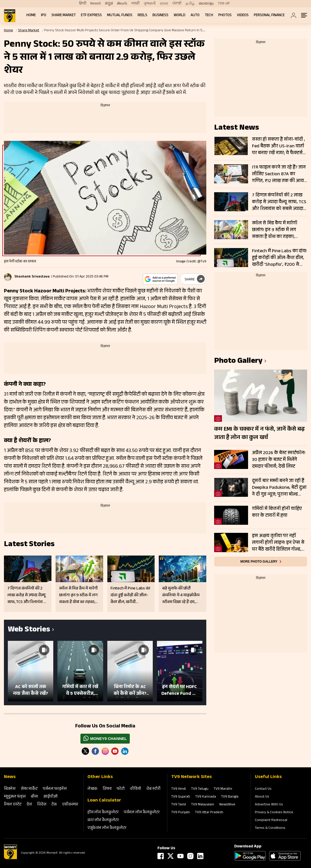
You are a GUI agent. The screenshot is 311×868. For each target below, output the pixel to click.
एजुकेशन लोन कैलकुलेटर (107, 828)
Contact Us (263, 789)
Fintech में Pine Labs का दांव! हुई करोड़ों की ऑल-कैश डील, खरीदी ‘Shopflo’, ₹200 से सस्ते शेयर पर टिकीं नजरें (279, 258)
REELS (142, 16)
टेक (54, 805)
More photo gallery (259, 562)
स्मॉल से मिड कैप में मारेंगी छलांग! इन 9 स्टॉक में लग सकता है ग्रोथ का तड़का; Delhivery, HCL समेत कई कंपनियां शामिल (275, 230)
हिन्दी (83, 4)
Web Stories (29, 630)
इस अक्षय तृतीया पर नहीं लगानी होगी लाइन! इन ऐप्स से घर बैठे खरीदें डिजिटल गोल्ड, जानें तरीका (278, 543)
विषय (107, 789)
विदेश (42, 805)
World (180, 16)
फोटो (121, 789)
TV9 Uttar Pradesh (209, 813)
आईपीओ (51, 797)
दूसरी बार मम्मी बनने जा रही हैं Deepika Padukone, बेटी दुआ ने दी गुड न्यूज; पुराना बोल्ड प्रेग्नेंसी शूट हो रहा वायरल (279, 488)
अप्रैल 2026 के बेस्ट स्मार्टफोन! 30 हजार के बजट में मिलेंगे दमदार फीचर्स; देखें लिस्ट (279, 460)
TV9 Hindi (179, 789)
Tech (209, 16)
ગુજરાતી (150, 4)
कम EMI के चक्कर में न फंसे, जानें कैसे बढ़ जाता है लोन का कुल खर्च (259, 434)
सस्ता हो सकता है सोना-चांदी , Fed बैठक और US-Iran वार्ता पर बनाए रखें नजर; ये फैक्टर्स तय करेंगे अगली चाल (278, 146)
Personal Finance (269, 16)
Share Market (64, 16)
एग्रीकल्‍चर (70, 805)
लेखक (92, 789)
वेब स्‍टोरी (154, 789)
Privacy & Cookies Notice (274, 813)
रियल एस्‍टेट (13, 805)
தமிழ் (190, 4)
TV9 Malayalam (203, 805)
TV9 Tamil (179, 805)
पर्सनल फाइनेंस (55, 789)
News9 (96, 4)
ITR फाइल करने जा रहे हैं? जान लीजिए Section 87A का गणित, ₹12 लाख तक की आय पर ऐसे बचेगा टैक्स (279, 174)
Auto (195, 16)
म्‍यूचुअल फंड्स (15, 797)
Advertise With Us (269, 805)
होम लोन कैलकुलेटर (103, 813)
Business (160, 16)
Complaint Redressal (271, 821)
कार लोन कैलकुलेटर (103, 820)
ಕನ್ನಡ (109, 4)
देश (29, 805)
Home (31, 16)
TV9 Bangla (230, 797)
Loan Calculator (104, 801)
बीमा (34, 797)
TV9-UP (224, 4)
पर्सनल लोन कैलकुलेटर (142, 813)
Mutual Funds (120, 16)
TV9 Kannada (206, 797)
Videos (243, 16)
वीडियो (136, 789)
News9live (227, 805)
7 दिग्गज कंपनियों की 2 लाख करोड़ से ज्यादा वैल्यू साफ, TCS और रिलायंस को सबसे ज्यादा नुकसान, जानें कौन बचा (279, 202)
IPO (44, 16)
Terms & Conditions (270, 828)
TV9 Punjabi (181, 813)
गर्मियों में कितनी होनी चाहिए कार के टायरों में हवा (277, 513)
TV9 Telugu (200, 789)
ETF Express (91, 16)
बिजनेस (10, 789)
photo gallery (238, 362)
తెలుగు (122, 4)
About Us (262, 797)
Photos (225, 16)
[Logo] (10, 858)
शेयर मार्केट (29, 789)
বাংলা (164, 4)
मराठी (135, 4)
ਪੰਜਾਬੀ (177, 4)
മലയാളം (206, 4)
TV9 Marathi (223, 789)
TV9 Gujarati (181, 797)
